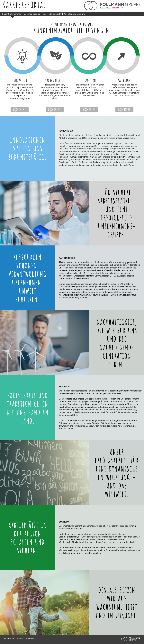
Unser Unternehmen (12, 14)
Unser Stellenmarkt (52, 14)
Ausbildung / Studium (74, 14)
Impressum (9, 638)
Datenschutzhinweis (26, 638)
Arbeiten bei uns (32, 14)
